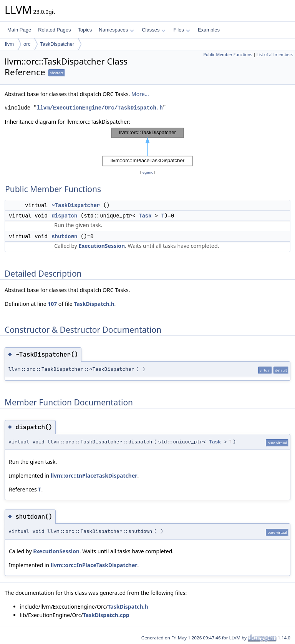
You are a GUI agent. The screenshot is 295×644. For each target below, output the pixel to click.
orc (27, 44)
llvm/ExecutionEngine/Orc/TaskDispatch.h (100, 108)
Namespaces (116, 30)
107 (52, 304)
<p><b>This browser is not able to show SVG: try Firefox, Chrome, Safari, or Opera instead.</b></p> (147, 147)
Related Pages (54, 30)
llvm (9, 44)
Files (181, 30)
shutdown (64, 236)
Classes (154, 30)
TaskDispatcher (57, 44)
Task (145, 216)
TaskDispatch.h (94, 304)
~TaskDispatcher (76, 205)
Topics (85, 30)
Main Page (19, 30)
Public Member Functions (228, 55)
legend (147, 172)
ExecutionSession (102, 246)
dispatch (64, 216)
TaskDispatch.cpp (106, 615)
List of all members (275, 55)
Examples (209, 30)
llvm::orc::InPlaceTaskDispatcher (94, 476)
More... (140, 94)
